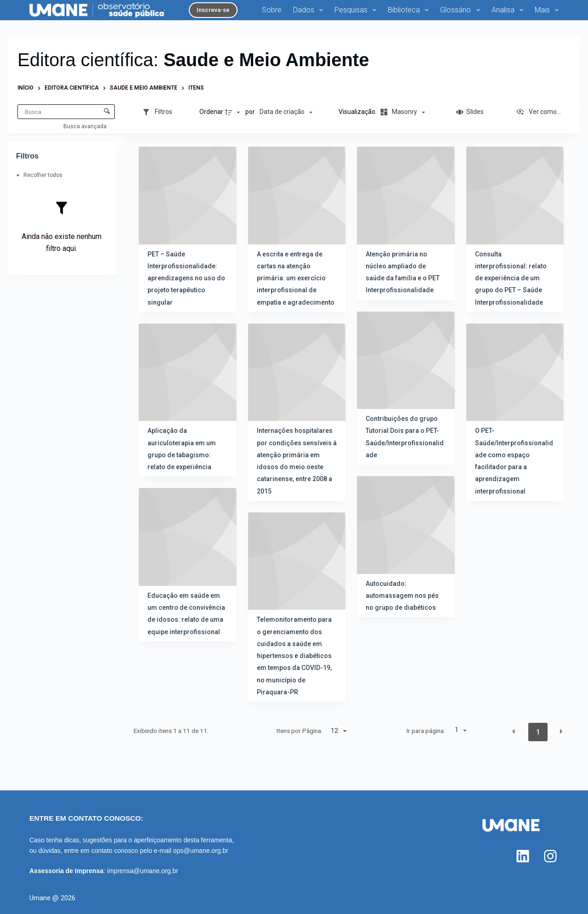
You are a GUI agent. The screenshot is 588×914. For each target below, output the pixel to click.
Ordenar (211, 112)
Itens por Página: (300, 731)
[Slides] (470, 112)
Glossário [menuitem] (462, 10)
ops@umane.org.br (201, 851)
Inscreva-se (213, 10)
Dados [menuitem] (310, 10)
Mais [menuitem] (547, 10)
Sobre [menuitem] (272, 10)
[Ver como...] (538, 112)
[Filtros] (157, 112)
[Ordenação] (286, 112)
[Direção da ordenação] (234, 112)
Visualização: (358, 112)
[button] (514, 732)
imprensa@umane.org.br (143, 871)
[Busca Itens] (66, 112)
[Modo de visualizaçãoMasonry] (401, 112)
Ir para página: (426, 731)
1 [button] (538, 732)
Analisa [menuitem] (509, 10)
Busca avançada (86, 126)
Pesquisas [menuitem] (357, 10)
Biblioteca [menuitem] (410, 10)
